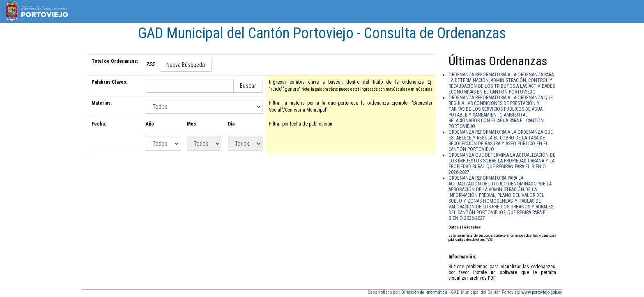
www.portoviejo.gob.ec (542, 292)
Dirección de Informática (424, 292)
